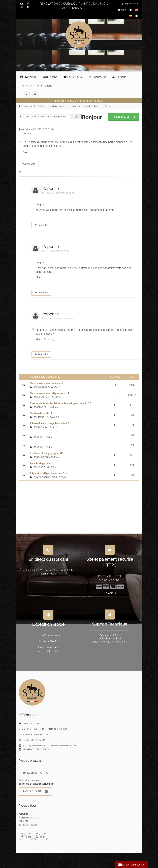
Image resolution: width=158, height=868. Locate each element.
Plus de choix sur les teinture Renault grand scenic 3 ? (61, 403)
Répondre (29, 164)
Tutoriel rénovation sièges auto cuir (50, 393)
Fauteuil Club (73, 77)
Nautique (119, 77)
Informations (45, 86)
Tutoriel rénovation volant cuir (47, 383)
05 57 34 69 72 (36, 773)
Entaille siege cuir (40, 463)
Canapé (50, 77)
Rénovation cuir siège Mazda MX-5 (50, 423)
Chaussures (97, 77)
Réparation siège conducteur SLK (49, 473)
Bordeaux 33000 (64, 568)
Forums (28, 86)
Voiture (31, 77)
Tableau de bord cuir (41, 413)
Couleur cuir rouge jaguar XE (46, 453)
